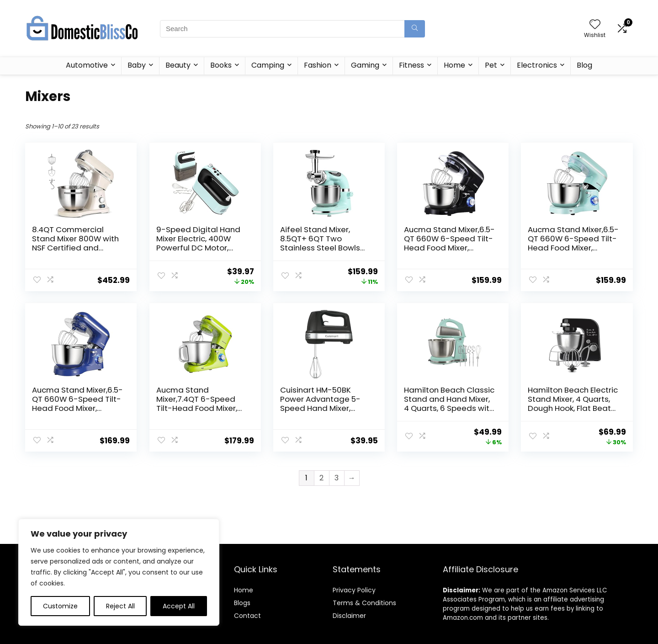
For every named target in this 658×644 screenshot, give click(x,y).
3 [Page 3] (337, 478)
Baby (137, 65)
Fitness (411, 65)
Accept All (179, 606)
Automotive (87, 65)
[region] (119, 572)
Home (454, 65)
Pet (491, 65)
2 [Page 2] (321, 478)
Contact (247, 616)
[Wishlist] (595, 25)
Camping (268, 65)
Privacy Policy (354, 590)
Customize (60, 606)
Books (221, 65)
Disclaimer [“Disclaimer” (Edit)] (349, 616)
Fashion (318, 65)
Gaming (365, 65)
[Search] (415, 29)
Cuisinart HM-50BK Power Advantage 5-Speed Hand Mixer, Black (320, 404)
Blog (584, 65)
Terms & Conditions (364, 603)
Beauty (178, 65)
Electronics (537, 65)
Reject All (120, 606)
